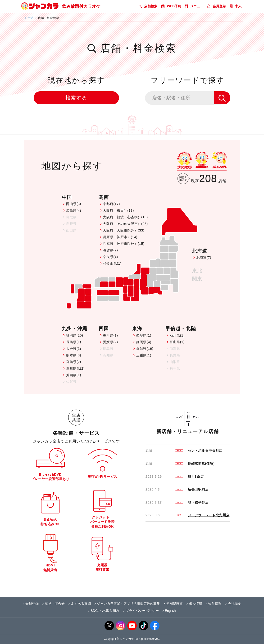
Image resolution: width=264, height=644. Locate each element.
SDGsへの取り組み (104, 611)
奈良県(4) (110, 257)
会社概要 (233, 604)
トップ (29, 18)
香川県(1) (110, 335)
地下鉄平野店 (198, 502)
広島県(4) (74, 210)
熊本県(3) (74, 355)
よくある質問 (80, 604)
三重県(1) (144, 355)
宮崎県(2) (74, 362)
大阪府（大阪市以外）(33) (124, 230)
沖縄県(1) (74, 375)
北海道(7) (204, 258)
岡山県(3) (74, 204)
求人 (236, 6)
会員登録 (217, 6)
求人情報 (194, 604)
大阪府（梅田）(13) (118, 210)
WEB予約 (171, 6)
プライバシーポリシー (141, 611)
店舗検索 (148, 6)
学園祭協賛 (173, 604)
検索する (76, 98)
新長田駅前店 (198, 489)
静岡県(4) (144, 342)
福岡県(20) (75, 335)
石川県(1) (177, 335)
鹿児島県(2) (75, 368)
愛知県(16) (145, 349)
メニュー (194, 6)
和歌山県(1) (112, 263)
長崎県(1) (74, 342)
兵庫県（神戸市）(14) (120, 237)
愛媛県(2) (110, 342)
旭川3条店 (196, 477)
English (169, 611)
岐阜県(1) (144, 335)
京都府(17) (111, 204)
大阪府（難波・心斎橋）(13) (125, 217)
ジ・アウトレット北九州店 (209, 515)
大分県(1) (74, 349)
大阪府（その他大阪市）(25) (125, 224)
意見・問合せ (54, 604)
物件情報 (214, 604)
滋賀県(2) (110, 250)
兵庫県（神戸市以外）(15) (124, 244)
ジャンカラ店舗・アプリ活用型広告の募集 (127, 604)
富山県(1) (177, 342)
